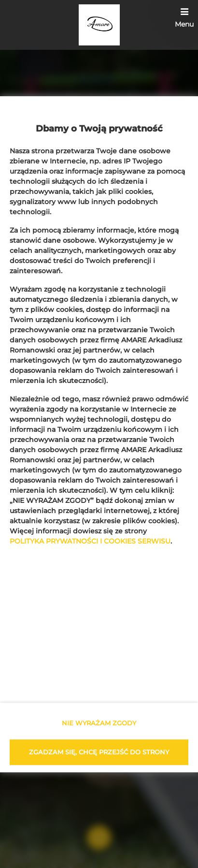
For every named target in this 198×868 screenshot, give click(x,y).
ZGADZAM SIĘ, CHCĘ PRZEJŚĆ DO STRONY (99, 752)
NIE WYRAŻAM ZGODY (99, 723)
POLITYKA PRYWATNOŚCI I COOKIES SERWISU (90, 542)
